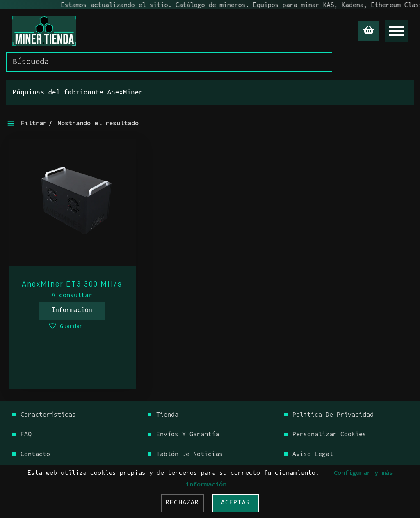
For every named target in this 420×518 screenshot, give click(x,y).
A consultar (72, 296)
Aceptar (236, 503)
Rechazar (183, 503)
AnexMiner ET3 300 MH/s (72, 284)
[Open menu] (396, 31)
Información (72, 311)
